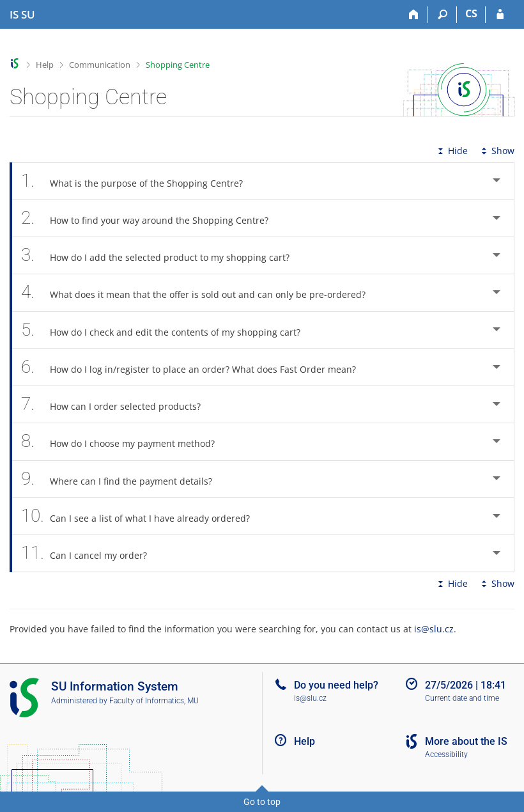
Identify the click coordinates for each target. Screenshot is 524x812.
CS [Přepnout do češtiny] (471, 13)
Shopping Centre (178, 65)
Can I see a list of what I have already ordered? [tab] (143, 516)
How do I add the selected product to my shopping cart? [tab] (162, 255)
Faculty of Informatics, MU (154, 701)
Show (497, 151)
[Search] (443, 15)
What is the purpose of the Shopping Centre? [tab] (139, 181)
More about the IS (466, 741)
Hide (451, 151)
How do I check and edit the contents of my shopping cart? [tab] (168, 330)
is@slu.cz (434, 629)
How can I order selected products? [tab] (118, 404)
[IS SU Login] (500, 15)
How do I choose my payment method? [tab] (125, 441)
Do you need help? (336, 685)
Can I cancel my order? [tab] (91, 553)
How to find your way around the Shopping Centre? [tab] (152, 218)
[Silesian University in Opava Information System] (22, 15)
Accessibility (446, 754)
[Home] (414, 15)
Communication (100, 65)
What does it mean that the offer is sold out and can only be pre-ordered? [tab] (200, 293)
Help (45, 65)
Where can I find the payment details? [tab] (124, 479)
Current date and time (462, 698)
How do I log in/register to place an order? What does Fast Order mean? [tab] (196, 367)
